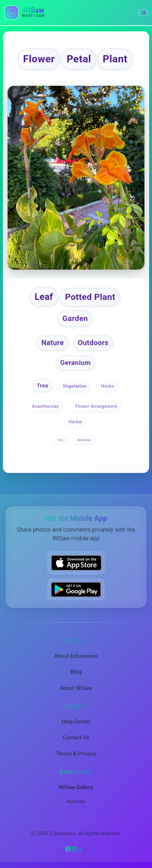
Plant (115, 59)
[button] (143, 13)
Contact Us (76, 738)
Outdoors (93, 343)
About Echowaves (76, 656)
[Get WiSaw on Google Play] (76, 589)
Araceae (84, 440)
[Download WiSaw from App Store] (76, 563)
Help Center (76, 722)
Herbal (75, 422)
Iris (61, 440)
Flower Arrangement (97, 406)
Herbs (108, 386)
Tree (43, 386)
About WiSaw (76, 688)
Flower (39, 59)
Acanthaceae (45, 406)
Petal (79, 59)
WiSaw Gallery (76, 787)
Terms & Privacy (76, 754)
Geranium (75, 362)
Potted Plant (90, 297)
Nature (53, 343)
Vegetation (75, 386)
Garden (75, 318)
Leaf (44, 297)
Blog (76, 672)
